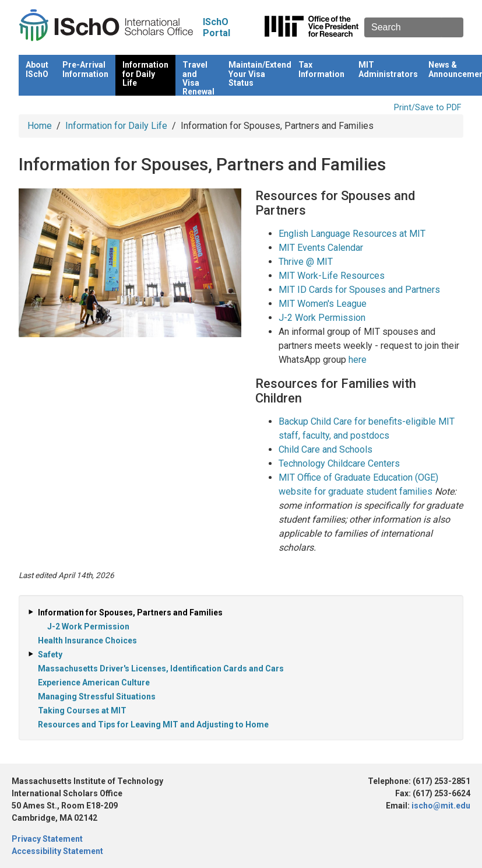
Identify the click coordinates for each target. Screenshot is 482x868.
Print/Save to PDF (428, 108)
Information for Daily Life (145, 74)
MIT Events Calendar (321, 248)
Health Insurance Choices (87, 640)
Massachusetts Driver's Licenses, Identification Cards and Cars (161, 668)
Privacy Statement (47, 839)
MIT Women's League (323, 304)
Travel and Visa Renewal (198, 78)
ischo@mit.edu (441, 806)
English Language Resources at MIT (352, 234)
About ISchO (37, 69)
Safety (50, 654)
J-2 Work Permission (322, 318)
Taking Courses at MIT (82, 710)
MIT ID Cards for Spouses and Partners (359, 290)
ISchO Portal (217, 27)
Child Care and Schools (326, 449)
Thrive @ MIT (306, 262)
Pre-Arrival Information (85, 69)
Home (40, 126)
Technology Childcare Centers (339, 463)
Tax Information (321, 69)
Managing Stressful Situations (97, 696)
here (358, 360)
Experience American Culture (94, 682)
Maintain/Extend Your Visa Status (260, 74)
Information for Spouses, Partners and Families (130, 612)
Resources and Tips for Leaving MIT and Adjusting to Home (153, 724)
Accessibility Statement (57, 851)
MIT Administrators (388, 69)
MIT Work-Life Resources (332, 276)
